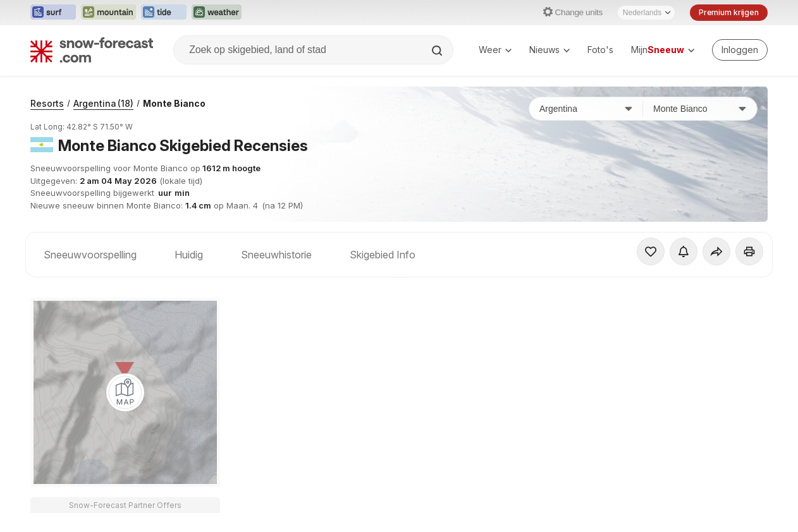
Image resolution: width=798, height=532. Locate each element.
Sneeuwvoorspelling (90, 255)
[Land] (586, 109)
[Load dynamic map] (125, 392)
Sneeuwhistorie (276, 255)
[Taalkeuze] (646, 13)
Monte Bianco (174, 103)
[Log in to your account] (740, 50)
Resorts (47, 103)
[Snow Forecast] (92, 50)
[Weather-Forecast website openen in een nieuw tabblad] (217, 13)
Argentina (103, 103)
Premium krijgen (729, 12)
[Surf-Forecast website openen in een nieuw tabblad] (53, 13)
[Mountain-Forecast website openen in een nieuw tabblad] (108, 13)
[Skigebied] (700, 109)
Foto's (600, 50)
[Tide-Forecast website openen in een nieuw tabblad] (164, 13)
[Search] (438, 51)
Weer (495, 50)
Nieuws (549, 50)
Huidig (189, 255)
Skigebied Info (383, 255)
